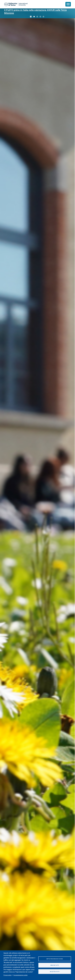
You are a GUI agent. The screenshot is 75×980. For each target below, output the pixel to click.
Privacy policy (8, 975)
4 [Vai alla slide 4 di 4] (43, 17)
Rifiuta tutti (55, 965)
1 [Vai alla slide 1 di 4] (34, 17)
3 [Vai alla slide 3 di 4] (40, 17)
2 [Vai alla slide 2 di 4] (37, 17)
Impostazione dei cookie (55, 959)
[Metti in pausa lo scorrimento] (31, 17)
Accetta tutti (55, 972)
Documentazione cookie (20, 975)
